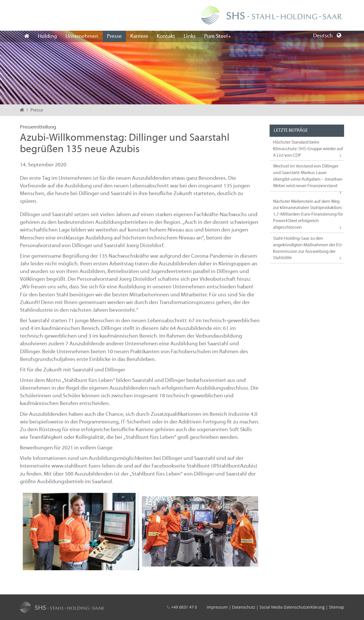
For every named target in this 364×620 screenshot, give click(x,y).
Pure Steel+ (218, 36)
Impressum (217, 607)
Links (190, 36)
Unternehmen (82, 36)
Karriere (139, 36)
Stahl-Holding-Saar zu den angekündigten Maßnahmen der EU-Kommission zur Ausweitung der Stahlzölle (308, 248)
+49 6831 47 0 (184, 607)
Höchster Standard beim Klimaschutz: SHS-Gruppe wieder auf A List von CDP (308, 149)
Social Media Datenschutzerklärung (292, 607)
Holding (47, 36)
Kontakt (166, 36)
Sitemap (337, 607)
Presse (114, 36)
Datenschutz (244, 607)
